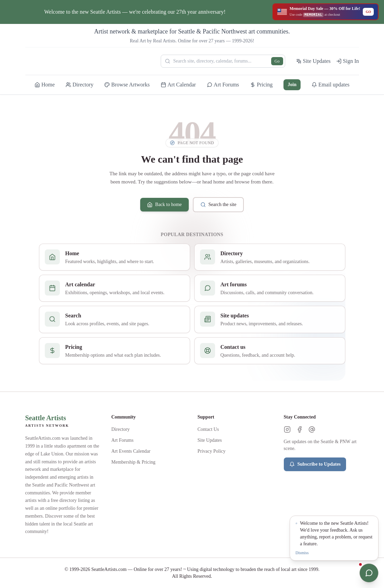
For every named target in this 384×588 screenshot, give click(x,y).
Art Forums (123, 440)
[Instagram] (287, 429)
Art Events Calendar (131, 451)
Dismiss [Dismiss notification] (302, 553)
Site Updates (210, 440)
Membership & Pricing (134, 462)
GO (368, 12)
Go (277, 61)
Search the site (219, 205)
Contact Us (208, 429)
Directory (121, 429)
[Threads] (312, 429)
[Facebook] (300, 429)
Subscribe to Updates (315, 464)
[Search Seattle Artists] (223, 61)
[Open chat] (369, 573)
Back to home (164, 205)
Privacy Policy (212, 451)
